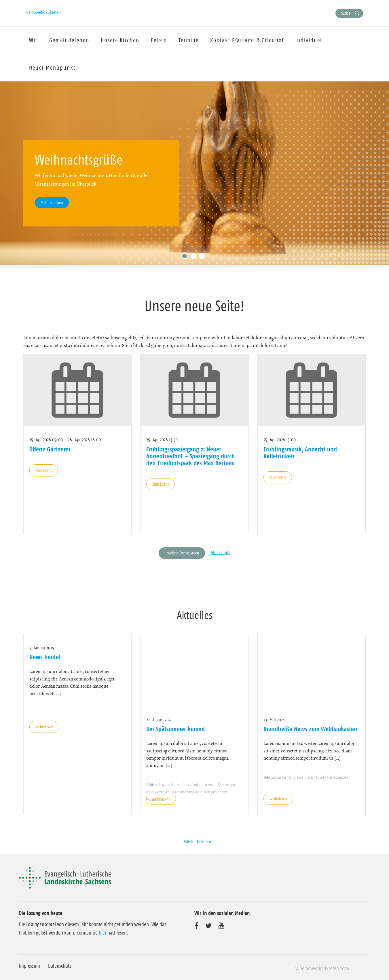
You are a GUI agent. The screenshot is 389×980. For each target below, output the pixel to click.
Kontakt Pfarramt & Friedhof (247, 40)
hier (103, 933)
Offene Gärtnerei (50, 449)
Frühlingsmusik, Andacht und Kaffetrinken (300, 453)
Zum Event (44, 470)
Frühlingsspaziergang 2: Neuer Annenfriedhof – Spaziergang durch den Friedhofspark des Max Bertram (191, 456)
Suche (346, 13)
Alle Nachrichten (197, 842)
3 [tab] (203, 258)
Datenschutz (60, 966)
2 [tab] (195, 258)
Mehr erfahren (52, 202)
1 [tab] (186, 258)
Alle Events (221, 552)
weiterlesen (44, 727)
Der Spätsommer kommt (176, 729)
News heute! (45, 657)
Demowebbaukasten (43, 12)
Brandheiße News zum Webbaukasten (310, 729)
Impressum (30, 966)
